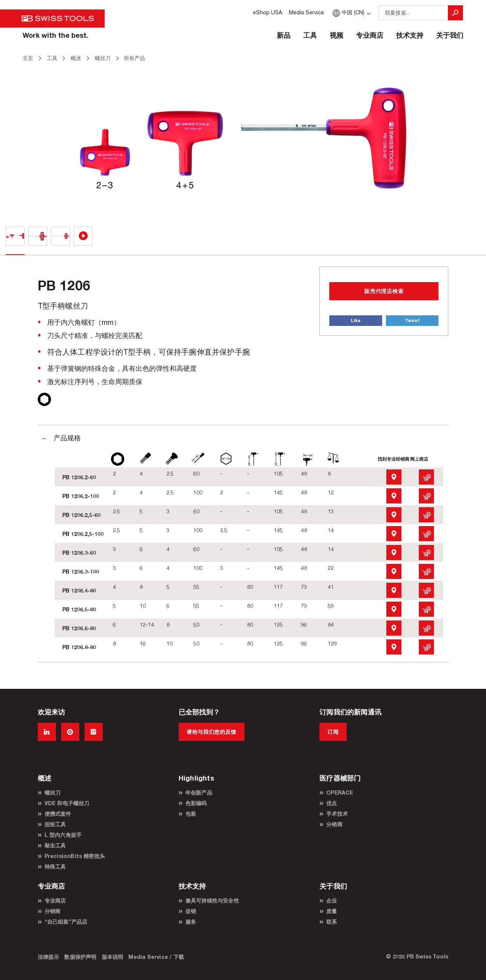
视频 (336, 35)
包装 (191, 814)
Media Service (306, 12)
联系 (332, 922)
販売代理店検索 (384, 291)
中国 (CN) (348, 12)
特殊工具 (55, 867)
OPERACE (340, 792)
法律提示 (49, 957)
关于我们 (450, 35)
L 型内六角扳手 (63, 835)
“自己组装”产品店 (66, 922)
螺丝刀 (53, 792)
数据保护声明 (80, 957)
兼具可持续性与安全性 (212, 901)
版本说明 (113, 957)
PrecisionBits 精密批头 (75, 856)
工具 (310, 35)
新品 (284, 35)
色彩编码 (196, 803)
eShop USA (268, 12)
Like (356, 320)
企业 (332, 901)
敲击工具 (55, 845)
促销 (191, 911)
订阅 (333, 732)
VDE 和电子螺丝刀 (67, 803)
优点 (332, 803)
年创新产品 (199, 792)
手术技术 (337, 814)
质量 (332, 911)
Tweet (412, 320)
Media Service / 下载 (156, 957)
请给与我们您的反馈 (211, 732)
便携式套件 (58, 814)
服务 (191, 922)
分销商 (334, 824)
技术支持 (410, 35)
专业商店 (370, 35)
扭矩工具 (55, 824)
